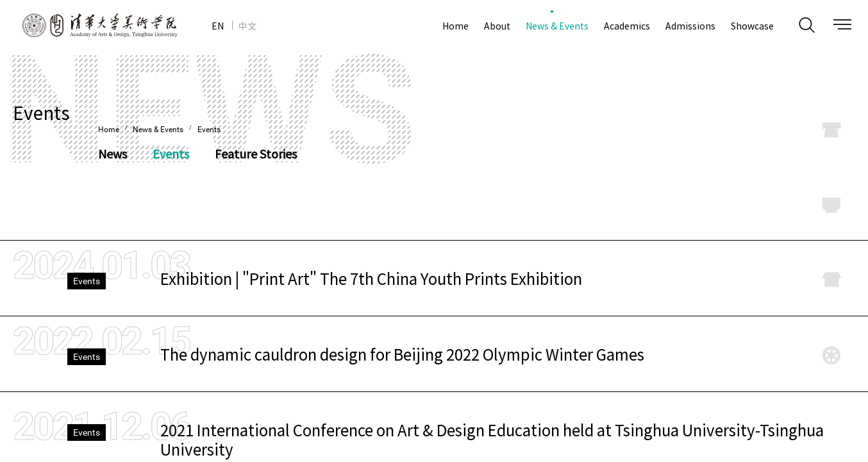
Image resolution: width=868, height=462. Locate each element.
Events (209, 130)
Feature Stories (256, 154)
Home (109, 130)
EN (218, 26)
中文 (247, 26)
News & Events (159, 130)
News (113, 154)
